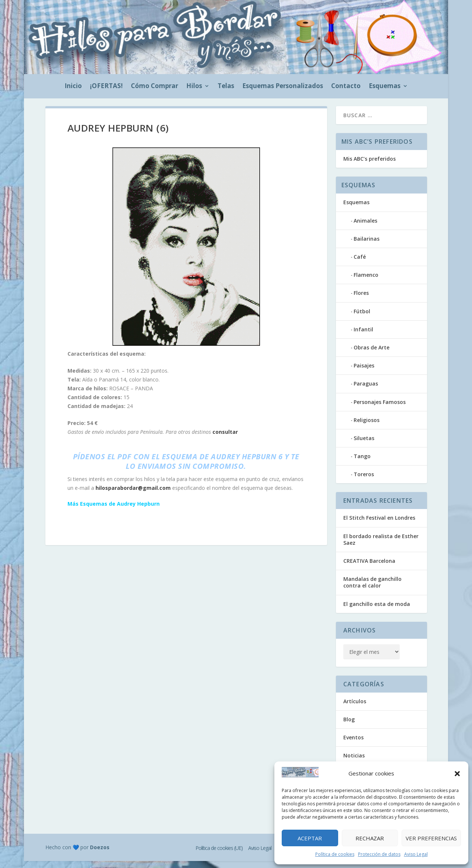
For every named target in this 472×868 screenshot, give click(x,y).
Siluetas (364, 445)
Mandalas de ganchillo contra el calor (372, 589)
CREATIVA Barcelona (369, 568)
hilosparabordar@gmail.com (133, 495)
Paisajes (364, 372)
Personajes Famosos (380, 409)
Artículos (355, 708)
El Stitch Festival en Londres (379, 525)
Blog (349, 726)
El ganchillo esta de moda (377, 611)
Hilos (194, 87)
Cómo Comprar (155, 87)
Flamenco (366, 282)
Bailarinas (367, 246)
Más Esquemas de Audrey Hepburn (114, 511)
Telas (226, 87)
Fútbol (362, 318)
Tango (362, 463)
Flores (361, 300)
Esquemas (385, 87)
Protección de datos (379, 854)
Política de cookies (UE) (219, 855)
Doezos (100, 854)
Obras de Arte (372, 354)
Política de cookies (335, 854)
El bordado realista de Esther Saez (381, 546)
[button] (457, 774)
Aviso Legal (416, 854)
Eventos (353, 744)
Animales (365, 228)
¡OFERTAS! (106, 87)
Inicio (73, 87)
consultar (225, 439)
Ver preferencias (431, 838)
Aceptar (310, 838)
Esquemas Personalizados (283, 87)
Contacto (346, 87)
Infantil (363, 336)
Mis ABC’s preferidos (369, 166)
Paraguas (366, 391)
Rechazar (370, 838)
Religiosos (367, 427)
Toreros (364, 481)
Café (360, 264)
